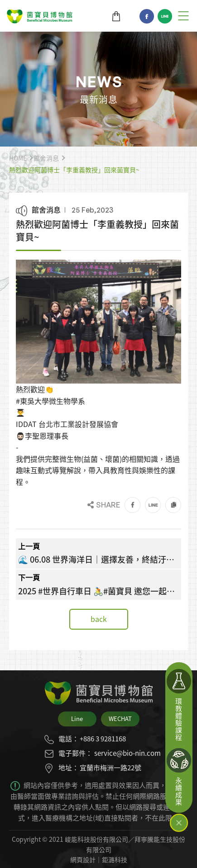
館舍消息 (46, 158)
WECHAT (120, 719)
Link (173, 505)
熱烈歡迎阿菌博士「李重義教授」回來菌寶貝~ (74, 170)
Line (165, 16)
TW (130, 17)
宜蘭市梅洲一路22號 (111, 768)
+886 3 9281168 (103, 739)
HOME (18, 158)
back (99, 619)
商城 (116, 17)
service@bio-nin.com (127, 753)
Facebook (147, 16)
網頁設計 (83, 859)
